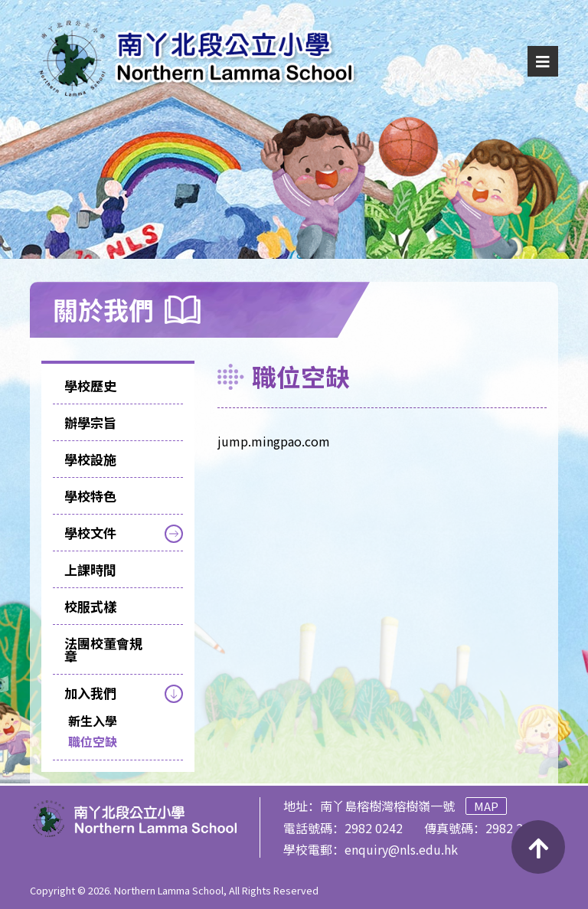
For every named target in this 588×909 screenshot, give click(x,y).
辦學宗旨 (90, 422)
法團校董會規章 (103, 649)
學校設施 (90, 459)
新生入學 (93, 721)
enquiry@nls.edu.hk (401, 849)
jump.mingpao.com (274, 441)
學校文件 (90, 533)
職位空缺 (93, 741)
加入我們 (90, 693)
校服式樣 (90, 606)
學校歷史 (90, 386)
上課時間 (90, 569)
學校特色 (90, 496)
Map (486, 806)
